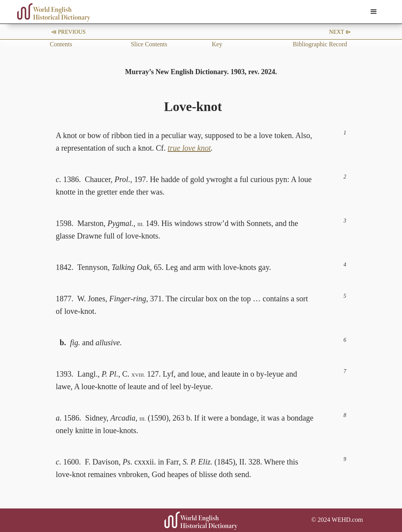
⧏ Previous (68, 32)
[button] (374, 12)
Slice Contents (149, 44)
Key (217, 44)
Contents (61, 44)
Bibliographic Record (320, 44)
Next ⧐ (340, 32)
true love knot (189, 148)
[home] (54, 12)
